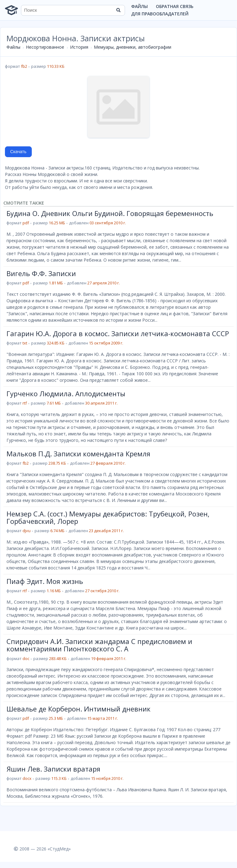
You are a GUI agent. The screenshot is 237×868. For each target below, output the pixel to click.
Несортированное (45, 47)
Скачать (18, 152)
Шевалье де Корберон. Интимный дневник (79, 709)
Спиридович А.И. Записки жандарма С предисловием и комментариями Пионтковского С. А (99, 645)
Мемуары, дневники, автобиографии (133, 47)
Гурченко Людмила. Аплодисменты (66, 393)
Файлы (139, 6)
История (79, 47)
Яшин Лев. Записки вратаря (53, 769)
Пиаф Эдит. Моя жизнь (45, 581)
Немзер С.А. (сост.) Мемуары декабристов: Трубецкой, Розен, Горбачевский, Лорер (108, 517)
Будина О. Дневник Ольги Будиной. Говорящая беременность (110, 213)
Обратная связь (175, 6)
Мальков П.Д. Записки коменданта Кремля (78, 454)
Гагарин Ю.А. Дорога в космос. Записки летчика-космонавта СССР (118, 333)
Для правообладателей (160, 14)
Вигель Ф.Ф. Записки (41, 273)
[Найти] (118, 10)
